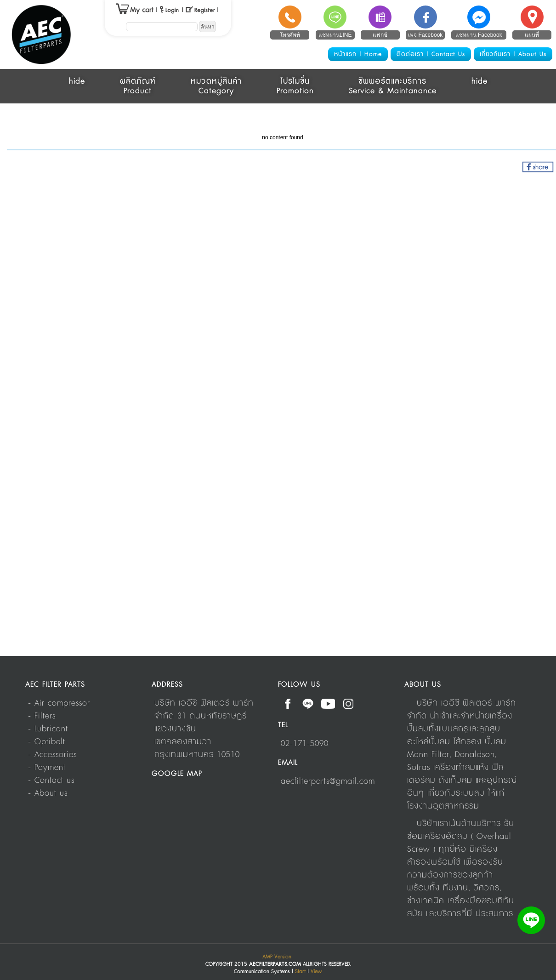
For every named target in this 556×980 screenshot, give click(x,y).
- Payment (47, 768)
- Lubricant (48, 729)
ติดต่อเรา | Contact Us (431, 54)
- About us (48, 793)
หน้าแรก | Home (358, 54)
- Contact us (51, 781)
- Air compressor (59, 703)
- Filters (42, 716)
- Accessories (52, 755)
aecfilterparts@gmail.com (328, 781)
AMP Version (277, 957)
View (316, 971)
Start (300, 971)
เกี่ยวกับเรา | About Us (513, 54)
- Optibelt (47, 742)
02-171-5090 (305, 744)
